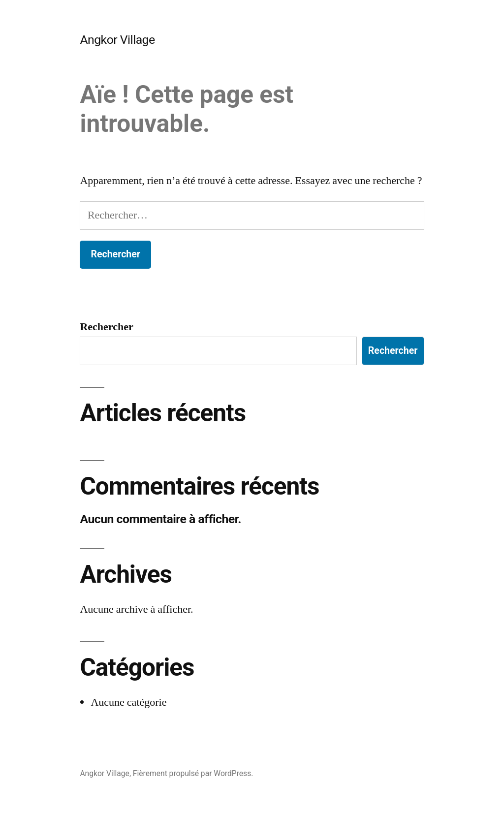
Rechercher (106, 327)
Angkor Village (117, 40)
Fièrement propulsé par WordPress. (193, 773)
